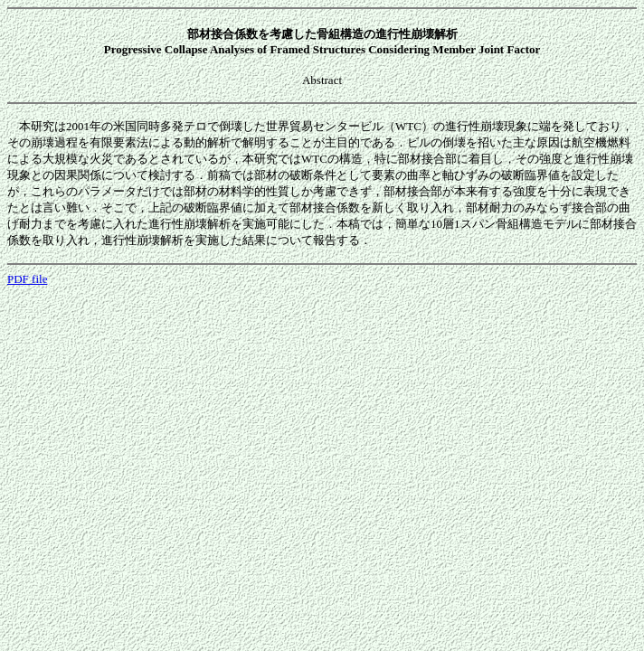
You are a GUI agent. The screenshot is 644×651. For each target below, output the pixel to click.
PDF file (27, 279)
